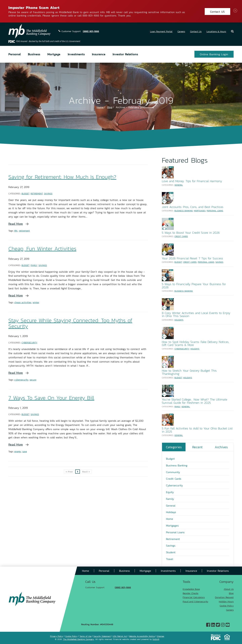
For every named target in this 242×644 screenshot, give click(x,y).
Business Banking (184, 211)
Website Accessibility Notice (142, 636)
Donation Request (224, 597)
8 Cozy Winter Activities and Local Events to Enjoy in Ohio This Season (196, 314)
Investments (76, 54)
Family (34, 265)
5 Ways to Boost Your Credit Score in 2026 (191, 233)
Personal (15, 54)
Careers (181, 31)
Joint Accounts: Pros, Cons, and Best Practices (193, 207)
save (25, 451)
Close (236, 11)
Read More (16, 224)
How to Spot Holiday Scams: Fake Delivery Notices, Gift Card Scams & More (195, 343)
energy (18, 451)
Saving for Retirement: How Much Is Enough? (62, 177)
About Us (229, 589)
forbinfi (156, 639)
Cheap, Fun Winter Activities (42, 248)
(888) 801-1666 (91, 31)
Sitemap (160, 636)
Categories (174, 447)
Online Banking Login (214, 54)
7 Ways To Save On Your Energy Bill (51, 398)
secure (33, 380)
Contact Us (196, 31)
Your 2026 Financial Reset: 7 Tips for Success (192, 258)
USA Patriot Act (120, 636)
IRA (16, 231)
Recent (197, 447)
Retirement (37, 194)
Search (232, 31)
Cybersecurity (29, 343)
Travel (170, 559)
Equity (170, 492)
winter (36, 302)
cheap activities (23, 302)
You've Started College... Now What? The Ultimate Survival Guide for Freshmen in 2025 (195, 401)
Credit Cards (181, 236)
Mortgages (200, 211)
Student (171, 552)
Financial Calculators (194, 597)
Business (34, 54)
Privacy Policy (57, 636)
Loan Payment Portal (161, 31)
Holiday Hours (226, 601)
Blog (110, 107)
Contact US (218, 12)
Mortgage (54, 54)
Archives (221, 447)
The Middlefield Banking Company (79, 639)
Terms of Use (85, 636)
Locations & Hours (216, 31)
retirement (24, 231)
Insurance (99, 54)
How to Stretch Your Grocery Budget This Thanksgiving (189, 372)
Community (173, 472)
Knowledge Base (191, 589)
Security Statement (102, 636)
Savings (48, 194)
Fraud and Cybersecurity (195, 601)
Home (100, 107)
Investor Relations (125, 54)
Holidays (179, 320)
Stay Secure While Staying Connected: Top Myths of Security (70, 323)
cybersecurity (21, 380)
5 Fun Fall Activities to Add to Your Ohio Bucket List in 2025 (197, 430)
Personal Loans (215, 211)
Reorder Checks (190, 593)
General (179, 185)
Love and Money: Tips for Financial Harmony (192, 181)
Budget (25, 194)
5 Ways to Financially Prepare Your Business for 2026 (194, 286)
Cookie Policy (227, 606)
